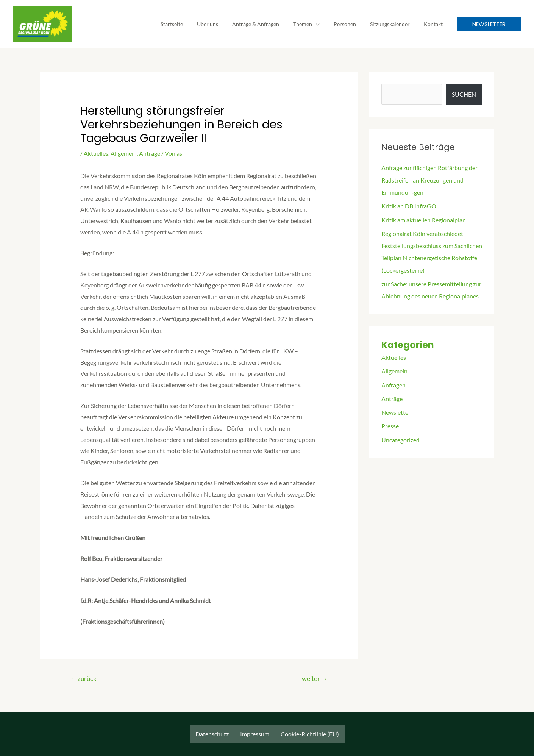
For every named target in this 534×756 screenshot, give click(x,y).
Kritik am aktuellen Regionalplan (424, 219)
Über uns (226, 24)
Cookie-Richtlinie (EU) (310, 734)
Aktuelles (96, 153)
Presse (390, 424)
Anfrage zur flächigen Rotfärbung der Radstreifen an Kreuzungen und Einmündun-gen (429, 180)
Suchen (464, 94)
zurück (84, 679)
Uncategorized (400, 438)
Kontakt (435, 24)
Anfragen (393, 383)
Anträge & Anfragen (271, 24)
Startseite (194, 24)
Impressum (255, 734)
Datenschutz (212, 734)
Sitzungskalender (395, 24)
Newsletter (396, 411)
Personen (353, 24)
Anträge (150, 153)
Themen (314, 24)
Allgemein (124, 153)
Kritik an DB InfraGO (409, 205)
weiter (314, 679)
